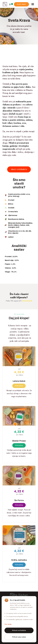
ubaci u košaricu (19, 169)
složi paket (21, 4)
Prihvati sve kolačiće (19, 630)
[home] (5, 4)
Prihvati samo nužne (19, 637)
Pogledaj (19, 385)
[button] (11, 4)
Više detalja (8, 624)
